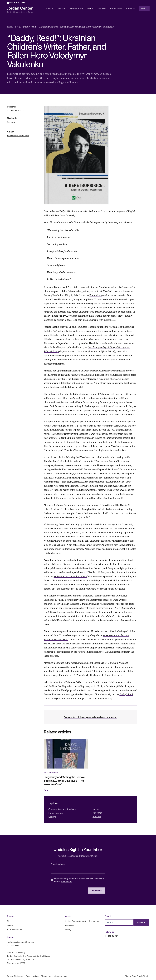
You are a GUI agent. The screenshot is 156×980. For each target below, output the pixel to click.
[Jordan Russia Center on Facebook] (106, 936)
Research (131, 8)
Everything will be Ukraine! (115, 505)
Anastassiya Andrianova (18, 136)
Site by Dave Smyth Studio (137, 976)
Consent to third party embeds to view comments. (90, 717)
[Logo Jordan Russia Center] (20, 10)
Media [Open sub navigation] (102, 8)
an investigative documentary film (109, 560)
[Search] (141, 922)
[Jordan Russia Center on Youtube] (110, 936)
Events (10, 925)
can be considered (80, 647)
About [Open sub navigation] (49, 8)
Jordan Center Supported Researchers (83, 921)
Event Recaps (55, 813)
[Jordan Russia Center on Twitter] (116, 936)
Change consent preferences (54, 976)
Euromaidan (96, 295)
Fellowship (70, 925)
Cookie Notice (32, 976)
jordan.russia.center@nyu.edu (21, 942)
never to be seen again (120, 312)
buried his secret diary (80, 331)
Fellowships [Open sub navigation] (76, 8)
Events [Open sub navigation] (61, 8)
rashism (70, 450)
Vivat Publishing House (98, 671)
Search (108, 916)
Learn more (67, 881)
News (95, 809)
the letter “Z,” (50, 331)
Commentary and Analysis (62, 809)
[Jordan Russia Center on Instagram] (113, 936)
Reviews (11, 122)
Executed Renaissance (90, 652)
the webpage (98, 663)
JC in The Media (14, 929)
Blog (9, 921)
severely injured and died (56, 387)
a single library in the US (63, 675)
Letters (52, 817)
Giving (144, 8)
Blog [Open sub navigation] (90, 8)
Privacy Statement (15, 976)
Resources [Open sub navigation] (116, 8)
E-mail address (58, 864)
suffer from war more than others (71, 576)
